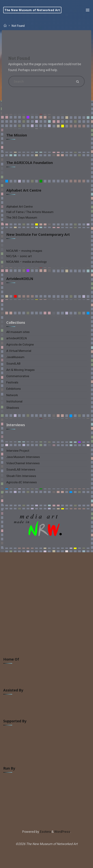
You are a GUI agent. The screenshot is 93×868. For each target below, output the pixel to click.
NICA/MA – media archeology (26, 262)
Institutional (14, 401)
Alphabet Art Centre (24, 190)
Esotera (45, 832)
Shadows (13, 408)
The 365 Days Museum (22, 217)
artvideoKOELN (20, 279)
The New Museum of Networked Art (32, 10)
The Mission (17, 135)
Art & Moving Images (20, 370)
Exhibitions (14, 389)
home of (11, 659)
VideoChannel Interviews (23, 463)
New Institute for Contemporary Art (38, 234)
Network (12, 395)
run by (9, 768)
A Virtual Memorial (19, 351)
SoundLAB (13, 364)
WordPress (62, 832)
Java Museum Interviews (23, 457)
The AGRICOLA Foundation (30, 163)
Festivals (12, 382)
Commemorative (18, 376)
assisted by (13, 690)
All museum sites (18, 332)
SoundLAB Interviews (21, 469)
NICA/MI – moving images (24, 251)
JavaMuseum (15, 357)
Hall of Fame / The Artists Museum (30, 212)
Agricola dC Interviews (22, 482)
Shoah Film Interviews (21, 476)
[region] (46, 528)
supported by (15, 721)
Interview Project (18, 451)
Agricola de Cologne (20, 344)
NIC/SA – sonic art (19, 256)
